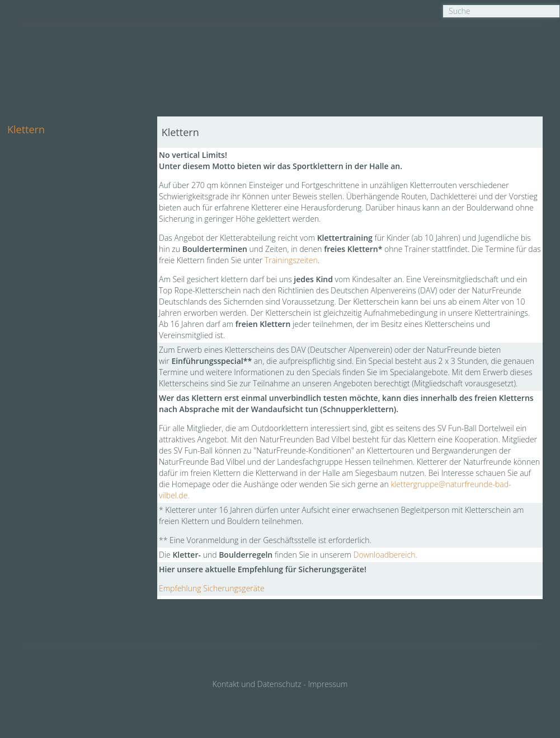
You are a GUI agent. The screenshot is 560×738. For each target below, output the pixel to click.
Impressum (328, 684)
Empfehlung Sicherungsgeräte (212, 588)
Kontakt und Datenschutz (257, 684)
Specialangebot (40, 158)
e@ (440, 484)
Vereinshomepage (45, 222)
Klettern (26, 129)
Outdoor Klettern (44, 171)
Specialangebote (42, 209)
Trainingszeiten (40, 196)
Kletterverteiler (40, 145)
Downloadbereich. (385, 555)
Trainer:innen (37, 183)
